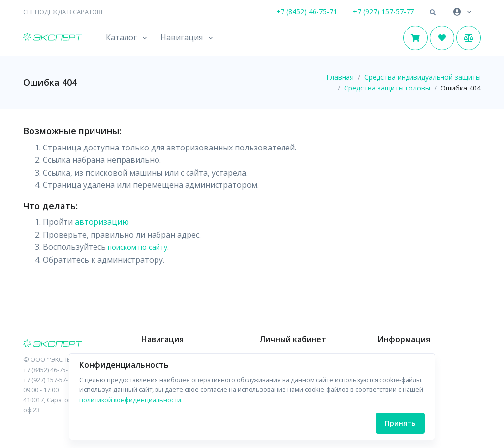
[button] (433, 13)
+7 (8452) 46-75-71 (307, 12)
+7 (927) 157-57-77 (383, 12)
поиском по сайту (138, 247)
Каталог (121, 37)
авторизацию (102, 222)
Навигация (182, 37)
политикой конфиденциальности (130, 400)
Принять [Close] (400, 423)
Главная (340, 77)
